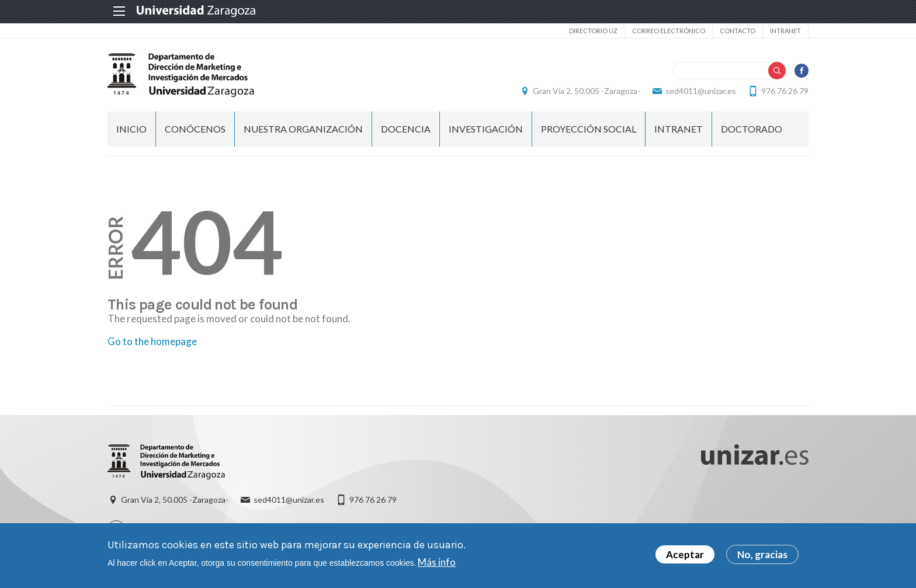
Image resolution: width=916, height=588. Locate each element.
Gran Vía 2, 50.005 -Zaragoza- (587, 91)
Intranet (785, 31)
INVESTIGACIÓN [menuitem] (486, 129)
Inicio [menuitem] (131, 129)
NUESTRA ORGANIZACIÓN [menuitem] (303, 129)
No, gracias (762, 557)
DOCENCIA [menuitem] (406, 129)
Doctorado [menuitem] (752, 129)
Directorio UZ (593, 31)
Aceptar (685, 557)
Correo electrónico (669, 31)
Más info (437, 564)
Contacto (738, 31)
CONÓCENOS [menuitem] (195, 129)
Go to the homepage (152, 341)
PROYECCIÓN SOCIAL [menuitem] (589, 129)
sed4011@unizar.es (701, 91)
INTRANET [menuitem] (679, 129)
